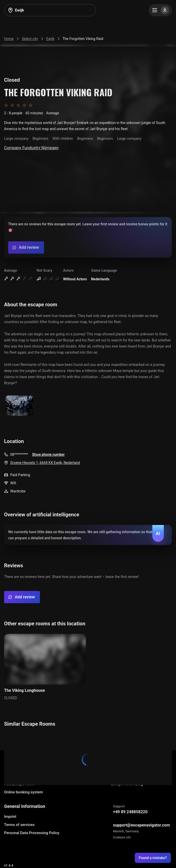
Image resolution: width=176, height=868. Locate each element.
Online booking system (24, 792)
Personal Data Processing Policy (32, 833)
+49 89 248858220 (130, 812)
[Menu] (160, 10)
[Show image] (20, 406)
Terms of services (19, 825)
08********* (19, 454)
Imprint (10, 817)
